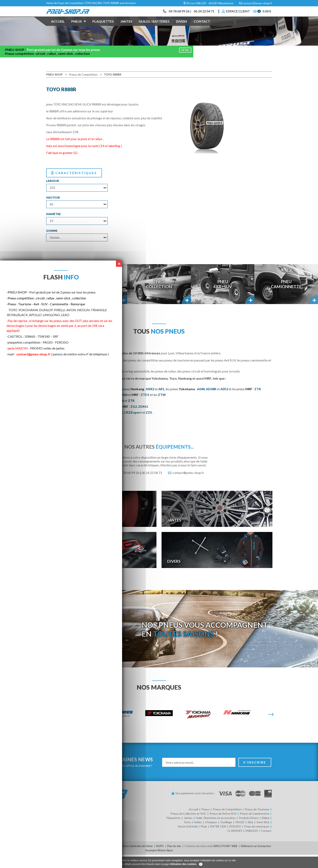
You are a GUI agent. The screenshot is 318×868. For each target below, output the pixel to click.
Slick (250, 836)
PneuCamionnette (286, 298)
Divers (182, 27)
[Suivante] (271, 728)
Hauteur (53, 211)
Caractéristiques (74, 186)
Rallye (266, 831)
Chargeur (211, 836)
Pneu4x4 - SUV (223, 298)
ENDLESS (252, 844)
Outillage (226, 836)
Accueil (58, 27)
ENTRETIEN (218, 840)
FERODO (235, 840)
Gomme (52, 244)
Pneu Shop (54, 88)
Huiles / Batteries (154, 27)
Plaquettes (103, 27)
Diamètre (54, 228)
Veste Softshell (187, 840)
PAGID (240, 836)
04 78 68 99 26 (175, 14)
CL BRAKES (235, 844)
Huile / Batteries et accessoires (216, 831)
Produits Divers (249, 831)
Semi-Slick (263, 836)
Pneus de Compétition (83, 88)
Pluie (204, 840)
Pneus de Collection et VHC (188, 827)
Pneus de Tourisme (257, 823)
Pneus (79, 27)
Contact (202, 27)
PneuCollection (159, 298)
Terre (187, 836)
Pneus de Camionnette (255, 827)
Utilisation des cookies (183, 864)
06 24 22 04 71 (202, 14)
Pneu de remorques (257, 840)
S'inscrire (255, 776)
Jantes (126, 27)
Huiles (198, 836)
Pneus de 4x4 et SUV (223, 827)
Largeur (53, 194)
